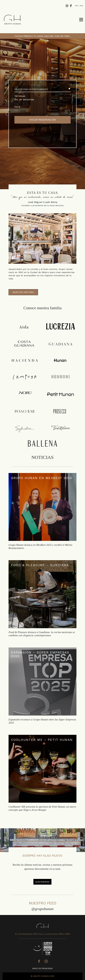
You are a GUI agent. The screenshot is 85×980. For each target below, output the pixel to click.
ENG (81, 6)
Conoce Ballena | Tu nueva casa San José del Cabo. (42, 36)
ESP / (77, 6)
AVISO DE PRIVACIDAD (42, 968)
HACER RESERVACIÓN (43, 120)
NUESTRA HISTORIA (23, 292)
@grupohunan (43, 909)
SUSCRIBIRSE (42, 882)
